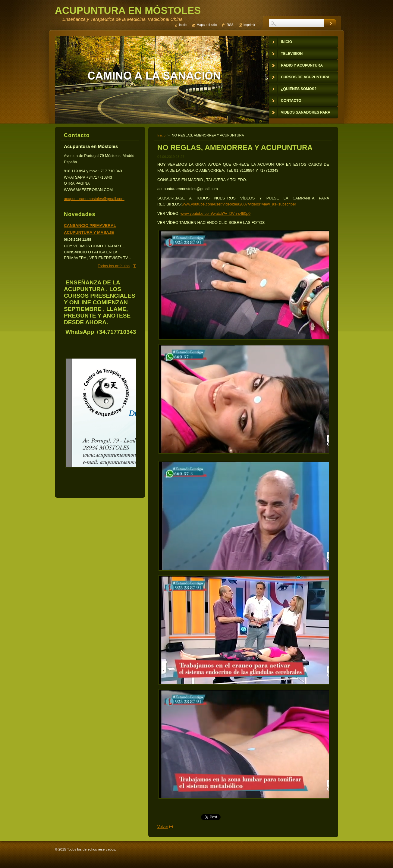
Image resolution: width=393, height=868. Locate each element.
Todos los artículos (114, 266)
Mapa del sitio (207, 25)
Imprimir (249, 25)
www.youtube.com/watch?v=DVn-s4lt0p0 (215, 213)
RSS (230, 25)
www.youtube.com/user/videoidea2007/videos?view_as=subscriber (239, 204)
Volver (163, 827)
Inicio (161, 135)
